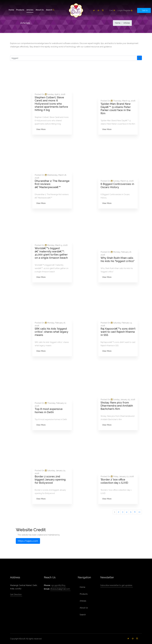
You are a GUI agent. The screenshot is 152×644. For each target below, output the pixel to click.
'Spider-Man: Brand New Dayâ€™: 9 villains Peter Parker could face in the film (116, 108)
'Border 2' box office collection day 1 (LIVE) (114, 481)
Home (11, 10)
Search (50, 10)
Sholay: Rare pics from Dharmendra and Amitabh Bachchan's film (117, 406)
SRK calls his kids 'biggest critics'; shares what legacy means (51, 332)
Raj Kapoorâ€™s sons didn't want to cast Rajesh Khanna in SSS (118, 332)
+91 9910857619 (58, 585)
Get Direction (16, 594)
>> (139, 512)
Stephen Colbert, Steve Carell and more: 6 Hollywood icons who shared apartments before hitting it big (51, 104)
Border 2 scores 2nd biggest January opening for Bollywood (50, 480)
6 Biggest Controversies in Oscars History (117, 185)
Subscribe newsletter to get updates (116, 585)
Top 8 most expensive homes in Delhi (49, 410)
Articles (30, 10)
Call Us (144, 10)
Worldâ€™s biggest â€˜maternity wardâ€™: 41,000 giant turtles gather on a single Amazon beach (51, 253)
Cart (112, 10)
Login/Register (125, 10)
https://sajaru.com (28, 541)
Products (20, 10)
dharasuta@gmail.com (60, 589)
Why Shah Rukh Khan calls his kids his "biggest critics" (117, 259)
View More (41, 129)
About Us (40, 10)
